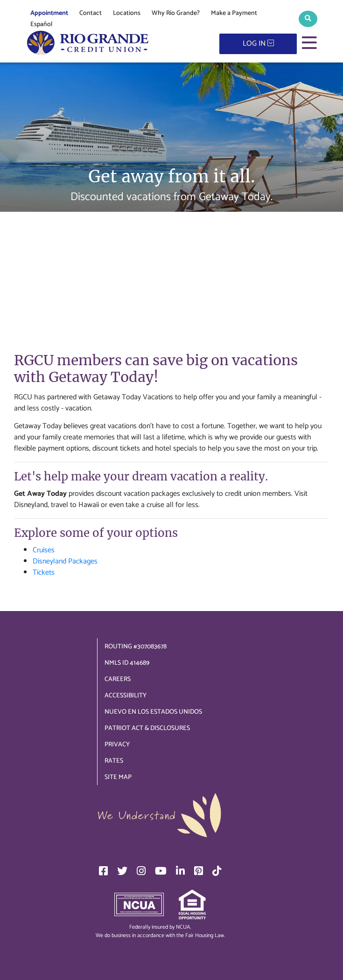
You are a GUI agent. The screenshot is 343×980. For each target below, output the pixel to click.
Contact (91, 13)
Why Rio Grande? (176, 13)
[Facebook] (103, 871)
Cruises (44, 550)
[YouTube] (161, 871)
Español (41, 24)
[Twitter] (122, 871)
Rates (114, 761)
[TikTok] (217, 871)
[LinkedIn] (180, 871)
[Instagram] (141, 871)
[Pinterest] (199, 871)
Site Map (118, 777)
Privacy (117, 745)
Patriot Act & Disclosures (147, 728)
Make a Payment (234, 13)
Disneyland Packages (65, 561)
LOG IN (258, 44)
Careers (118, 679)
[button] (308, 19)
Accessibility (126, 696)
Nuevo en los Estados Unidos (153, 712)
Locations (127, 13)
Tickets (44, 573)
